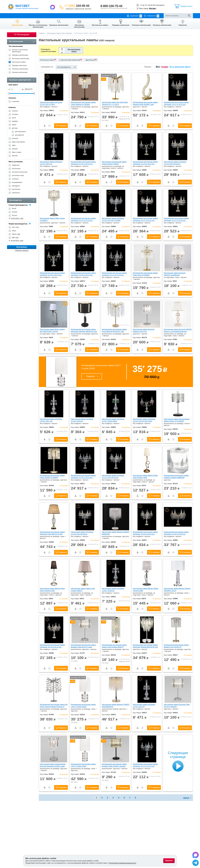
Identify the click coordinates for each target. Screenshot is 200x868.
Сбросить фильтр (22, 250)
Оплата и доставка (26, 16)
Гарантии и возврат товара (46, 16)
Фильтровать (22, 247)
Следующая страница (178, 755)
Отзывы (72, 16)
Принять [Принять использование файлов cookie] (169, 861)
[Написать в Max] (53, 7)
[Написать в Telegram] (196, 863)
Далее (186, 798)
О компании (12, 16)
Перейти (90, 376)
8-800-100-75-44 (111, 6)
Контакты (62, 16)
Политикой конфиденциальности (122, 863)
